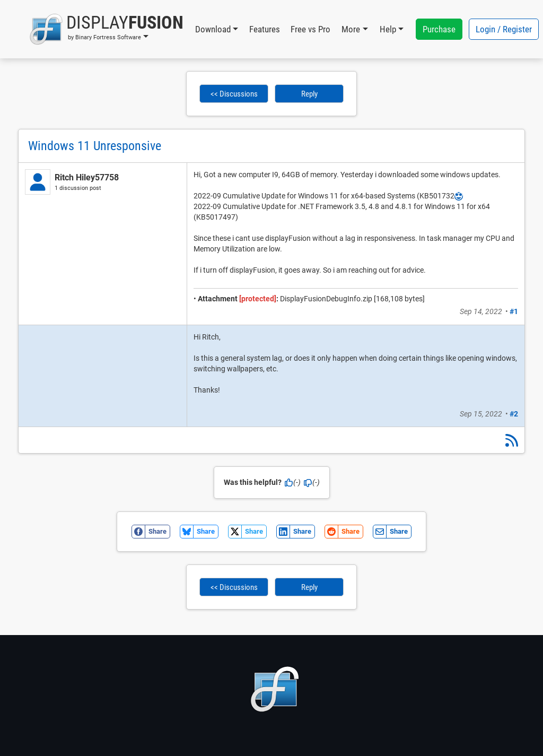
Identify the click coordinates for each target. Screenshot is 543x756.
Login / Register (504, 29)
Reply (309, 94)
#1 (514, 311)
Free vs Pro (310, 29)
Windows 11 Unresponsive (95, 146)
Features (265, 29)
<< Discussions (234, 94)
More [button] (351, 29)
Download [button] (213, 29)
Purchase (439, 29)
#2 (514, 414)
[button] (106, 29)
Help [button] (388, 29)
